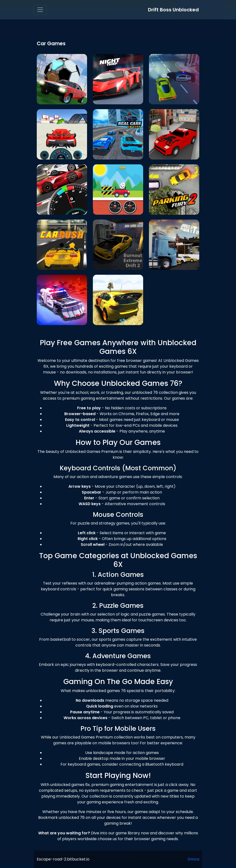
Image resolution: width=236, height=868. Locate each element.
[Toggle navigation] (40, 10)
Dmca (193, 859)
